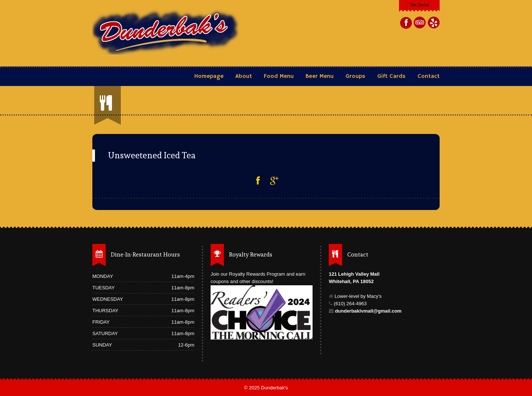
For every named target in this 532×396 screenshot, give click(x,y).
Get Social (420, 5)
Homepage (209, 76)
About (244, 76)
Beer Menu (320, 76)
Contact (429, 76)
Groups (355, 76)
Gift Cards (391, 76)
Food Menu (279, 76)
